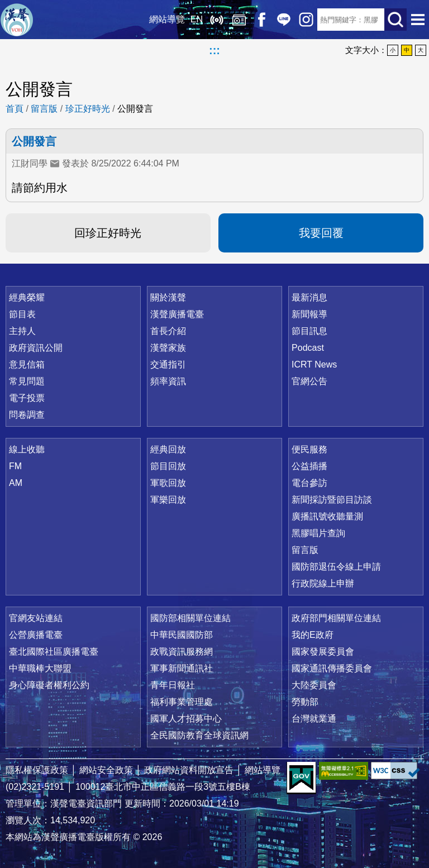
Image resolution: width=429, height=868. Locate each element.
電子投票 (27, 398)
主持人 (22, 331)
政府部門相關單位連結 (336, 618)
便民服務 (309, 449)
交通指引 (168, 364)
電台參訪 (309, 483)
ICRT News (314, 364)
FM (15, 466)
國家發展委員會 (323, 652)
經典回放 (239, 20)
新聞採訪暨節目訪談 (332, 500)
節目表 (22, 314)
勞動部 (305, 702)
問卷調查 (27, 415)
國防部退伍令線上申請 (336, 567)
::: (214, 50)
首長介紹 (168, 331)
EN (197, 19)
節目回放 (168, 466)
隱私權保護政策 (37, 770)
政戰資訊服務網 (182, 652)
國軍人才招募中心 (186, 719)
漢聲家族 (168, 348)
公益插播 (309, 466)
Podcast (308, 348)
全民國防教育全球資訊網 (199, 735)
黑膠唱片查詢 (318, 533)
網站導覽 (167, 19)
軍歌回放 (168, 483)
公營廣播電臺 (36, 635)
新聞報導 (309, 314)
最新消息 (309, 297)
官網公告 (309, 381)
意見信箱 (27, 364)
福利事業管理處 (182, 702)
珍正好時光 (88, 109)
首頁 (15, 109)
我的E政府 (313, 635)
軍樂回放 (168, 500)
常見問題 (27, 381)
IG (306, 20)
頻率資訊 (168, 381)
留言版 (44, 109)
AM (16, 483)
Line (284, 20)
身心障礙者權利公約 (49, 685)
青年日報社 (173, 685)
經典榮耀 (27, 297)
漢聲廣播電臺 (17, 20)
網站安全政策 (106, 770)
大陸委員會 (314, 685)
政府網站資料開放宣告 (189, 770)
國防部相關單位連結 (190, 618)
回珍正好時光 (108, 233)
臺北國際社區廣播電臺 (54, 652)
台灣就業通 (314, 719)
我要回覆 (321, 233)
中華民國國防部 (182, 635)
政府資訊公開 (36, 348)
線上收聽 (217, 20)
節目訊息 (309, 331)
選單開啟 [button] (418, 20)
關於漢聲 (168, 297)
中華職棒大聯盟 (40, 668)
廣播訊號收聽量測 (327, 516)
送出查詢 (395, 20)
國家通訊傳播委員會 (332, 668)
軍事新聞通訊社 (182, 668)
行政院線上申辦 (323, 583)
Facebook (261, 20)
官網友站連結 (36, 618)
